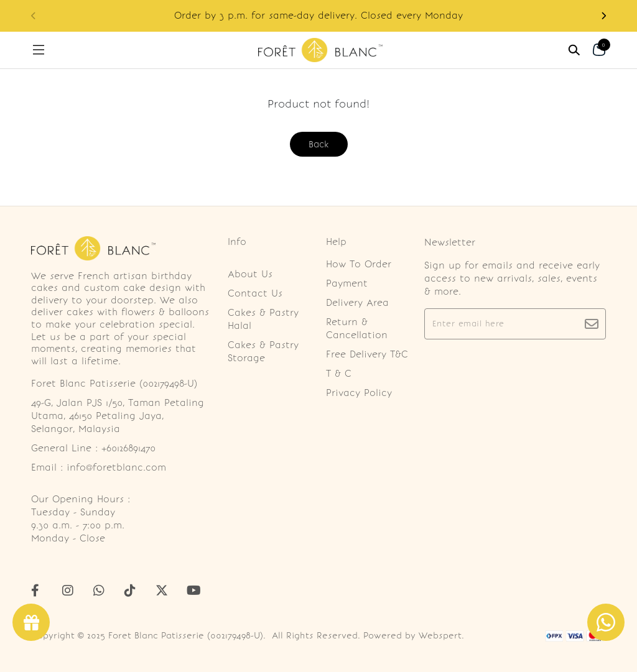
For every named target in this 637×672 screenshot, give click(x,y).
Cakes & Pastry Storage (263, 352)
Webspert (440, 636)
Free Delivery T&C (367, 354)
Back (319, 144)
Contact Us (255, 293)
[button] (603, 16)
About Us (250, 274)
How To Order (359, 264)
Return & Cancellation (357, 329)
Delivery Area (357, 303)
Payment (347, 283)
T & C (339, 374)
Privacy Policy (359, 393)
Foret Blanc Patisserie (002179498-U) (186, 636)
